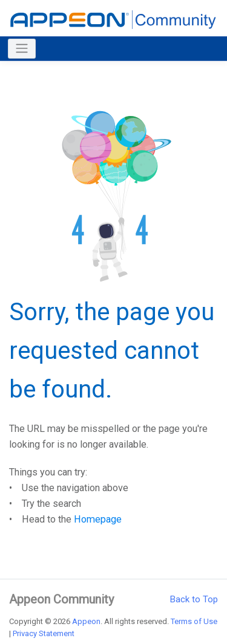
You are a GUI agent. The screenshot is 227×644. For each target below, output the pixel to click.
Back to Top (194, 599)
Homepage (98, 519)
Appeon (86, 621)
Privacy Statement (44, 633)
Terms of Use (194, 621)
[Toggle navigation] (22, 49)
